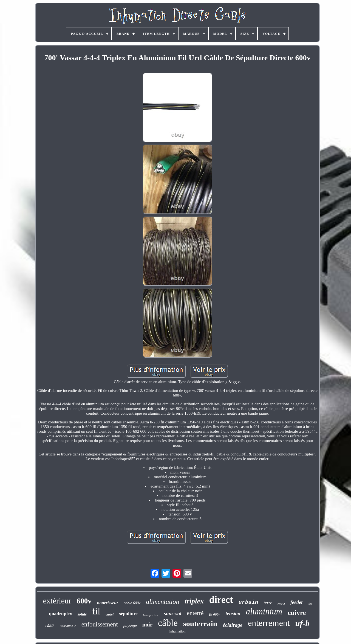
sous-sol (173, 613)
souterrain (200, 624)
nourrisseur (108, 603)
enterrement (269, 623)
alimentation (162, 602)
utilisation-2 (68, 626)
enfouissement (100, 624)
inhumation (177, 631)
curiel (110, 614)
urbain (248, 602)
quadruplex (61, 614)
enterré (195, 613)
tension (233, 614)
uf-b (302, 623)
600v (84, 601)
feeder (297, 602)
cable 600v (132, 603)
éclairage (233, 625)
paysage (130, 626)
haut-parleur (151, 615)
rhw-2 (281, 604)
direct (221, 600)
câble (168, 623)
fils (310, 604)
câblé (50, 626)
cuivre (297, 613)
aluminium (264, 612)
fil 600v (214, 614)
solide (82, 614)
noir (147, 625)
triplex (194, 601)
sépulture (128, 614)
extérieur (57, 601)
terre (268, 603)
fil (96, 611)
